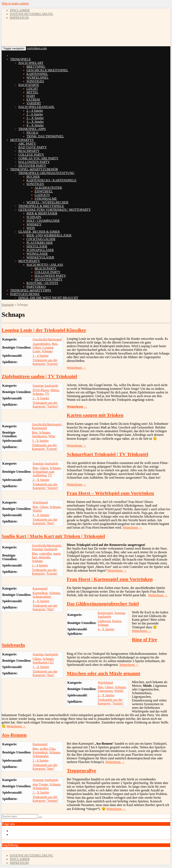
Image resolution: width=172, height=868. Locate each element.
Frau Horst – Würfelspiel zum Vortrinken (110, 493)
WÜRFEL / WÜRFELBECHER (47, 202)
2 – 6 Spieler (35, 114)
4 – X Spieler (35, 125)
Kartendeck (40, 593)
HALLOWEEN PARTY (34, 162)
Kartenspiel (39, 428)
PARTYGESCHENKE (25, 294)
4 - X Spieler (41, 515)
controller (45, 554)
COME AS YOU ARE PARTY (38, 158)
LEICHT (32, 89)
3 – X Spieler (35, 122)
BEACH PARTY (46, 268)
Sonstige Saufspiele (45, 386)
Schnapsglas (41, 756)
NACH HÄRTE (29, 85)
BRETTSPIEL (36, 67)
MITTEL (32, 92)
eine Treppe (40, 784)
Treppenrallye (81, 771)
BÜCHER (33, 177)
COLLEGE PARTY (31, 155)
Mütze (55, 390)
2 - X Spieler (41, 398)
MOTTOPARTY (29, 261)
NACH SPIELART (31, 63)
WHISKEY (34, 224)
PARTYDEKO (36, 287)
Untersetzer (105, 691)
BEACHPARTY (29, 151)
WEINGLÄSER (37, 254)
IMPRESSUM (19, 18)
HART (31, 96)
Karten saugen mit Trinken (95, 415)
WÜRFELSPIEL (37, 78)
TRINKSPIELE (20, 59)
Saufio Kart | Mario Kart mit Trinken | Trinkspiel (53, 536)
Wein (52, 436)
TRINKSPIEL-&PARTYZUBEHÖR (34, 169)
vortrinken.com (37, 48)
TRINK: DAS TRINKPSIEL (45, 136)
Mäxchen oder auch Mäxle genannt (104, 673)
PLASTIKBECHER (40, 243)
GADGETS (42, 195)
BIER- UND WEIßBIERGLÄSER (49, 235)
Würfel (37, 511)
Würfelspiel (40, 502)
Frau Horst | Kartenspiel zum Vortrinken (110, 579)
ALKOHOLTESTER (48, 188)
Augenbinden (41, 344)
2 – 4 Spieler (35, 111)
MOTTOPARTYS (22, 140)
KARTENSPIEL (37, 74)
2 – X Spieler (35, 118)
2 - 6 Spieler (41, 760)
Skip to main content (15, 3)
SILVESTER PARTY (32, 166)
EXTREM (33, 100)
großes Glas (47, 749)
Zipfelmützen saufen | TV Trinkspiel (39, 376)
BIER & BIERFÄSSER (42, 213)
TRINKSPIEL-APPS (32, 129)
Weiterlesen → (76, 368)
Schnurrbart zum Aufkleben (43, 473)
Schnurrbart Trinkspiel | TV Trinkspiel (107, 454)
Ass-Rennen (14, 735)
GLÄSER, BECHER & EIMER (39, 232)
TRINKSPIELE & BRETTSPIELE (41, 206)
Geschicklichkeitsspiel (47, 339)
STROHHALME (46, 199)
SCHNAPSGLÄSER (40, 250)
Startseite (8, 305)
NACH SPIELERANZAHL (36, 107)
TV (47, 394)
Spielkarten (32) (43, 662)
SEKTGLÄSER (37, 246)
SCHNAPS (34, 217)
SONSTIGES (35, 81)
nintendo (44, 557)
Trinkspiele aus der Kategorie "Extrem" (45, 362)
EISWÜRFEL (44, 191)
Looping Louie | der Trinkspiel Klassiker (44, 330)
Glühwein (104, 621)
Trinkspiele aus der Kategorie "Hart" (45, 521)
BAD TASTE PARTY (33, 147)
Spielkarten (39, 436)
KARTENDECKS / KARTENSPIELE (51, 180)
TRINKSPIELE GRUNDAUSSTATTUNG (46, 173)
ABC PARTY (27, 144)
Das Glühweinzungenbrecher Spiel (103, 604)
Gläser (37, 347)
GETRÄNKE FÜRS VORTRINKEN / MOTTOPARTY (55, 210)
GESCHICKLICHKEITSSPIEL (47, 70)
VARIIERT (34, 103)
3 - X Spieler (40, 441)
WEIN (31, 228)
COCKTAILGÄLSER (41, 239)
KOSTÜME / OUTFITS (42, 283)
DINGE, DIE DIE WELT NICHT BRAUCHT (48, 298)
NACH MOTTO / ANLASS (45, 265)
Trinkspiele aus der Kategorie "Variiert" (46, 405)
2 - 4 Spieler (41, 356)
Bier (54, 344)
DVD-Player (41, 390)
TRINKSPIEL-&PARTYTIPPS (31, 290)
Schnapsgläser (42, 597)
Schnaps (47, 351)
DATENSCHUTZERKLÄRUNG (31, 14)
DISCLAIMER (20, 10)
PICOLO (32, 133)
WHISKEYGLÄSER (40, 257)
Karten (117, 621)
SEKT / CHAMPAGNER (43, 221)
